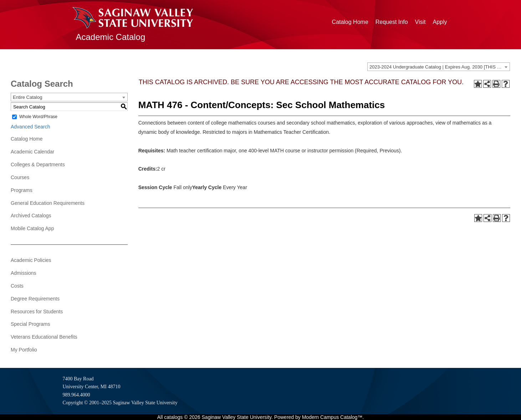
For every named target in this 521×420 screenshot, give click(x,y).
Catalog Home (350, 22)
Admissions (24, 273)
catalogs (173, 417)
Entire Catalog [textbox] (27, 97)
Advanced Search (30, 127)
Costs (17, 286)
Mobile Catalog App (32, 228)
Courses (20, 177)
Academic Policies (31, 260)
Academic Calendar (32, 152)
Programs (22, 190)
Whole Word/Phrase (38, 117)
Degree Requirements (35, 299)
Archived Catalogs (31, 216)
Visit (420, 22)
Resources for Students (37, 312)
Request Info (392, 22)
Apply (440, 22)
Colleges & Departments (38, 165)
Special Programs (30, 324)
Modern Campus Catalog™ (332, 417)
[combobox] (439, 67)
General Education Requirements (48, 203)
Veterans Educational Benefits (44, 337)
